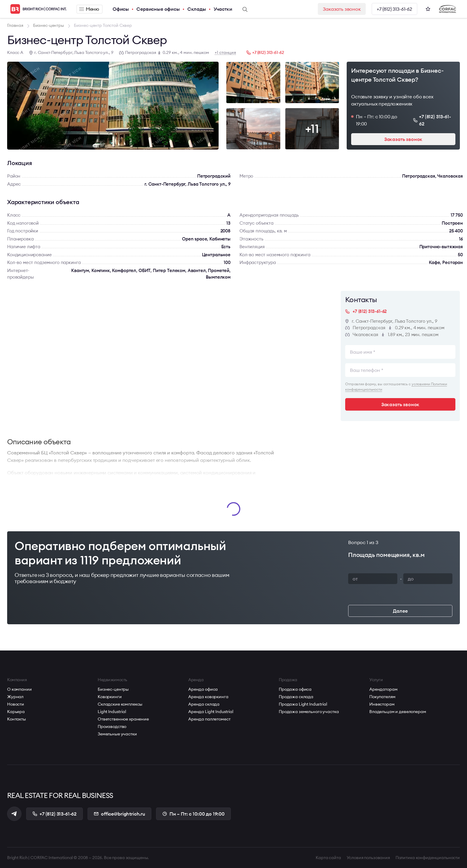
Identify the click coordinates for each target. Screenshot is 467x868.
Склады (197, 9)
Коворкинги (110, 697)
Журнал (15, 697)
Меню (89, 9)
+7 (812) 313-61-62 (394, 9)
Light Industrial (112, 712)
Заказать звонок (342, 9)
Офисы (121, 9)
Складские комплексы (120, 704)
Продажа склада (296, 697)
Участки (223, 9)
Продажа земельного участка (309, 712)
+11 (312, 129)
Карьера (16, 712)
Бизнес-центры (113, 689)
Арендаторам (383, 689)
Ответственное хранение (123, 719)
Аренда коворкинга (208, 697)
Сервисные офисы (158, 9)
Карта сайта (328, 858)
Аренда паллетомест (209, 719)
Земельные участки (117, 734)
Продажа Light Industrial (303, 704)
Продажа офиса (295, 689)
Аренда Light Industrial (211, 712)
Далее (400, 611)
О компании (20, 689)
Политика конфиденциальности (428, 858)
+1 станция (225, 53)
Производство (112, 726)
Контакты (17, 719)
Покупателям (382, 697)
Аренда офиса (203, 689)
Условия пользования (368, 858)
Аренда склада (204, 704)
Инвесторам (382, 704)
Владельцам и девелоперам (398, 712)
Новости (16, 704)
